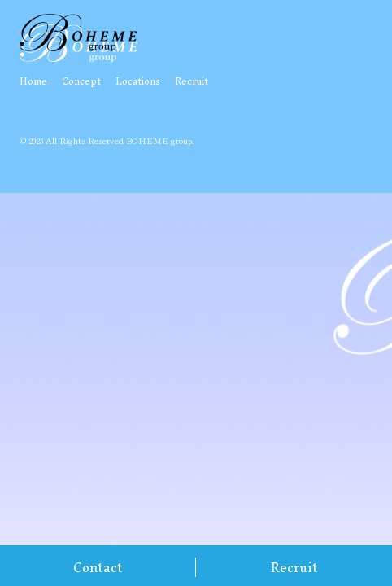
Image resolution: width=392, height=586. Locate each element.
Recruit (294, 567)
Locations (138, 81)
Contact (98, 567)
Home (33, 81)
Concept (81, 81)
